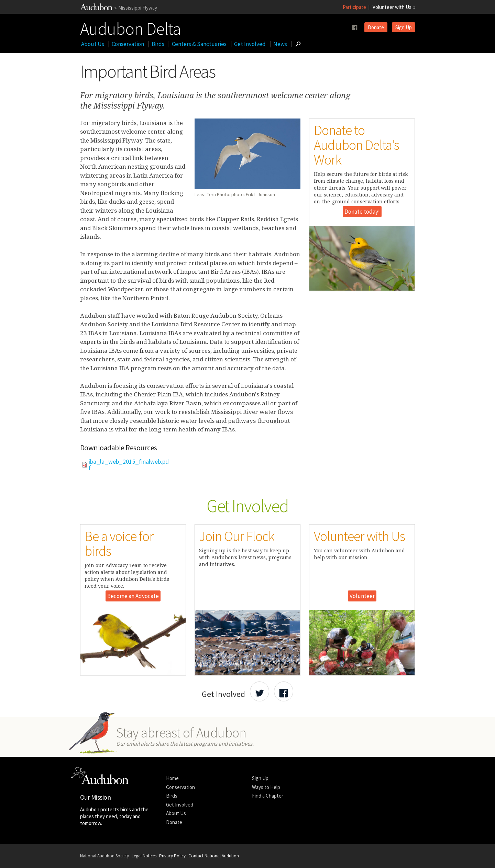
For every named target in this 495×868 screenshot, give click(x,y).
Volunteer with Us (392, 7)
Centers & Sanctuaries (199, 44)
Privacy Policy (172, 856)
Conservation (128, 44)
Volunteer (362, 596)
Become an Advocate (133, 596)
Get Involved (250, 44)
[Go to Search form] (298, 44)
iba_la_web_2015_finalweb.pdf (129, 465)
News (280, 44)
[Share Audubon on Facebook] (284, 691)
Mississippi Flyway (138, 8)
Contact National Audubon (214, 856)
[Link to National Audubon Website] (96, 8)
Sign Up (404, 27)
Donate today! (362, 212)
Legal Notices (144, 856)
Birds (158, 44)
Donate (376, 27)
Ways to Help (266, 787)
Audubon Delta (130, 27)
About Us (93, 44)
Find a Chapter (268, 796)
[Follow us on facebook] (355, 28)
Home (172, 778)
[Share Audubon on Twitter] (260, 691)
